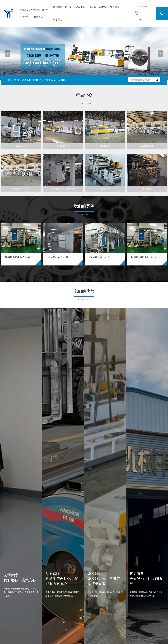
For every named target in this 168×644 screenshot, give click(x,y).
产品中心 (80, 7)
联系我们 (58, 20)
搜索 (162, 13)
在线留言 (115, 7)
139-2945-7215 (143, 13)
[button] (160, 54)
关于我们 (69, 7)
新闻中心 (103, 7)
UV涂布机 (48, 80)
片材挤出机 (60, 80)
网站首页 (58, 7)
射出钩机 (37, 80)
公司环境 (92, 7)
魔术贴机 (27, 80)
